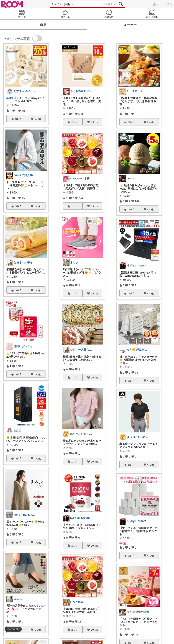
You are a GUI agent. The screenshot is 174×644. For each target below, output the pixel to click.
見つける (65, 14)
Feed (22, 14)
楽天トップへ (163, 4)
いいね (38, 119)
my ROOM (152, 14)
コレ (18, 119)
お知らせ (109, 14)
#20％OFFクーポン (18, 98)
